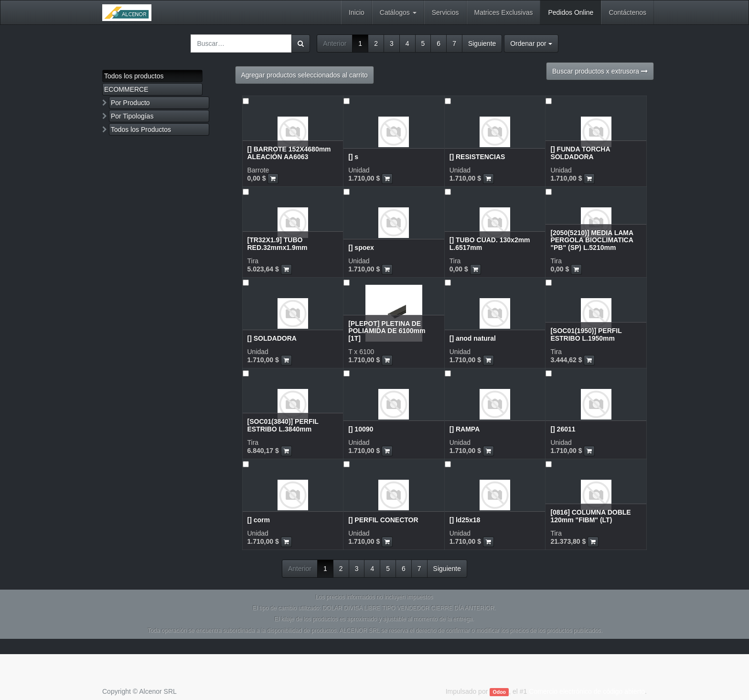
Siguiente (482, 43)
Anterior (335, 43)
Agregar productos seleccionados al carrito (305, 75)
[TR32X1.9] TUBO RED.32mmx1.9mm (278, 243)
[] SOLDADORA (272, 338)
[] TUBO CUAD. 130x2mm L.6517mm (490, 243)
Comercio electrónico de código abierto (587, 691)
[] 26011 (563, 429)
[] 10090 (361, 429)
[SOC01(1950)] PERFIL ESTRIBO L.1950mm (586, 334)
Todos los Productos (141, 129)
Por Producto (130, 103)
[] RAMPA (465, 429)
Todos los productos (134, 76)
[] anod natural (473, 338)
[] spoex (361, 248)
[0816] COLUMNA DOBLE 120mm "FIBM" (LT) (590, 516)
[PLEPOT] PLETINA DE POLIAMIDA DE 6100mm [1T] (387, 331)
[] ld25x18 (465, 520)
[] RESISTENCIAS (477, 157)
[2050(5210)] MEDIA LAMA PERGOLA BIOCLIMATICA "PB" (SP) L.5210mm (592, 240)
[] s (353, 157)
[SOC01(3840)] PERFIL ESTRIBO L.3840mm (283, 425)
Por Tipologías (132, 116)
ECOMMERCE (126, 89)
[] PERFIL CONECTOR (383, 520)
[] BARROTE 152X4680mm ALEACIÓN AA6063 (289, 153)
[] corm (259, 520)
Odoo (499, 692)
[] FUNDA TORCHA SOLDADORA (580, 153)
